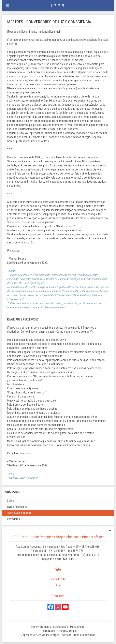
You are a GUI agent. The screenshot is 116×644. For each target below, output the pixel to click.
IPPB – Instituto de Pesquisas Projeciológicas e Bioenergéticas (58, 537)
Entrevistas (13, 519)
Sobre (11, 501)
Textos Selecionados (19, 513)
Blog (58, 585)
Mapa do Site (58, 579)
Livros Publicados (17, 507)
